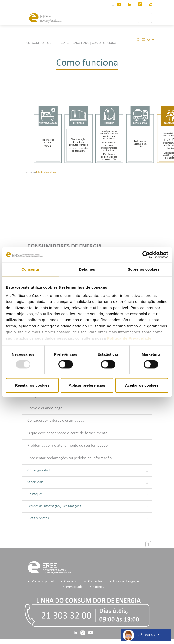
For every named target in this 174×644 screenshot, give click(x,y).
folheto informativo (46, 172)
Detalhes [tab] (87, 269)
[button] (150, 4)
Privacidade (74, 587)
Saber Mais (88, 482)
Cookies (99, 587)
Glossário (71, 582)
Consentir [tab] (30, 269)
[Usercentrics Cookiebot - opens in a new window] (146, 255)
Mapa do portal (42, 582)
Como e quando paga (45, 408)
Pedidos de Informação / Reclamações (88, 506)
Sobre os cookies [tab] (144, 269)
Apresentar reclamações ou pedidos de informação (69, 458)
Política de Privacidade (129, 338)
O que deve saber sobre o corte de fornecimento (67, 433)
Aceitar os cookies (142, 385)
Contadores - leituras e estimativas (56, 421)
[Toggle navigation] (145, 18)
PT (109, 5)
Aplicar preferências (87, 385)
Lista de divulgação (127, 582)
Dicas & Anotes (88, 518)
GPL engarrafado (88, 470)
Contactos (95, 582)
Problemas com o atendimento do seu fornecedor (68, 446)
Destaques (88, 494)
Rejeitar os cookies (32, 385)
